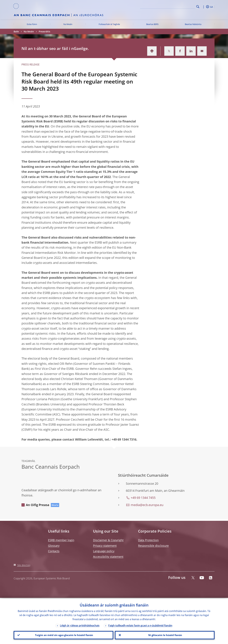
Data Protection (148, 540)
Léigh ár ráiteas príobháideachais (80, 625)
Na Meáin (68, 24)
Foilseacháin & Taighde (109, 24)
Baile (16, 31)
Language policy (104, 551)
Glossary (54, 546)
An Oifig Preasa (38, 505)
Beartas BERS (152, 24)
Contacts (54, 551)
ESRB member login (61, 540)
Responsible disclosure (153, 546)
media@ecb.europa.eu (147, 505)
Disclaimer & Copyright (108, 540)
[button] (204, 7)
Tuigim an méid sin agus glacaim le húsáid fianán (63, 635)
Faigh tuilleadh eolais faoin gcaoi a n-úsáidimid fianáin (140, 625)
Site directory (24, 565)
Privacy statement (105, 546)
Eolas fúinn (32, 24)
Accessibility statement (108, 557)
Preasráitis (44, 31)
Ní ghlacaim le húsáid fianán (165, 635)
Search (198, 7)
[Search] (180, 6)
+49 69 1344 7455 (143, 498)
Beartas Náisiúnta (193, 24)
